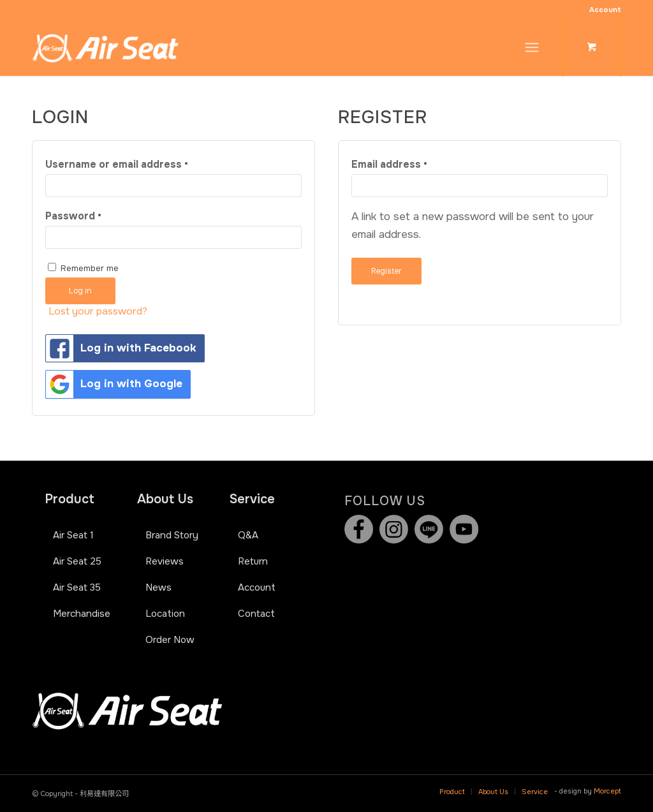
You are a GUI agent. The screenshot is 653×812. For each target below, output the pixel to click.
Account (605, 10)
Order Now (170, 640)
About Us (165, 499)
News (158, 587)
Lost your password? (98, 311)
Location (165, 614)
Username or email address (117, 165)
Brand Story (172, 535)
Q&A (248, 535)
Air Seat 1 (73, 535)
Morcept (607, 791)
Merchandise (82, 614)
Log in (80, 291)
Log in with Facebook (121, 349)
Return (253, 561)
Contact (256, 614)
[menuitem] (602, 10)
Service (252, 499)
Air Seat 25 (77, 561)
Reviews (165, 561)
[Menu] (532, 47)
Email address (389, 165)
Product (70, 499)
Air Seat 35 (77, 587)
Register (386, 271)
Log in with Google (114, 384)
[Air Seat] (106, 47)
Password (73, 216)
